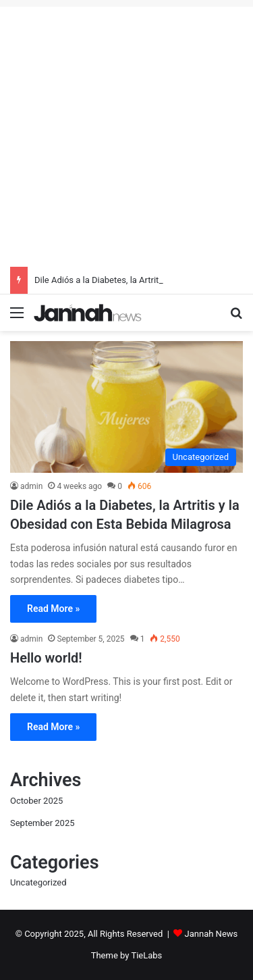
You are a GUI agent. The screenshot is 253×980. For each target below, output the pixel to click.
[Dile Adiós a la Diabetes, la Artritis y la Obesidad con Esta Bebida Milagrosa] (126, 407)
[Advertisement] (126, 133)
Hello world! (46, 658)
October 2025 (36, 801)
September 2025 (43, 823)
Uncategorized (38, 882)
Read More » (53, 609)
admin (31, 486)
